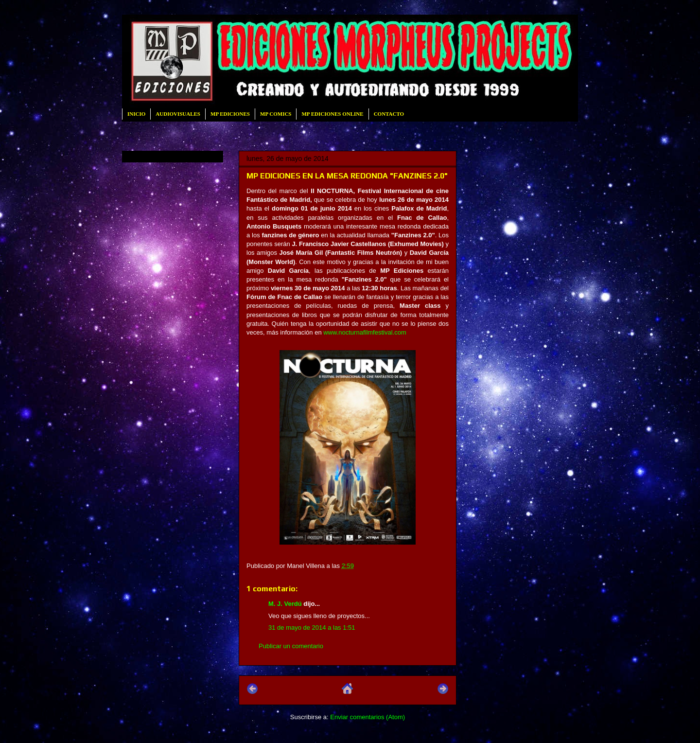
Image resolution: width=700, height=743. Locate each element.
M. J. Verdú (285, 604)
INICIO (136, 114)
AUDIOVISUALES (178, 114)
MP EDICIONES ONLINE (332, 114)
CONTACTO (389, 114)
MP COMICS (276, 114)
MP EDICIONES (230, 114)
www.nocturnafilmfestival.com (366, 332)
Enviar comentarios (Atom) (367, 717)
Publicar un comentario (291, 646)
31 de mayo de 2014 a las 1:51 (312, 628)
